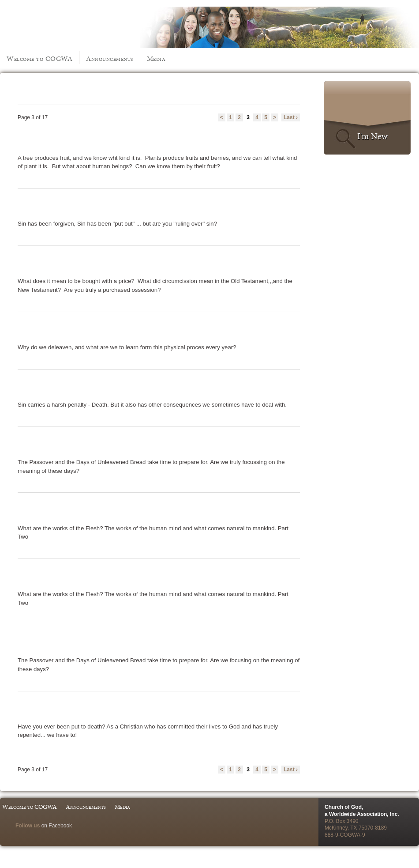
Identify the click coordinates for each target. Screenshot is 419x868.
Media (156, 58)
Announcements (110, 58)
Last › (291, 117)
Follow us (28, 826)
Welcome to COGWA (39, 58)
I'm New (372, 136)
